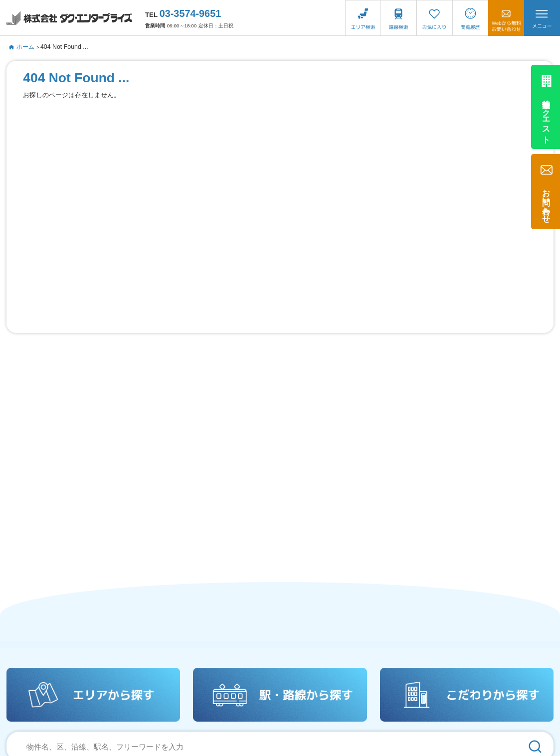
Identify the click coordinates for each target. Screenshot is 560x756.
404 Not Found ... (64, 47)
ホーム (22, 47)
